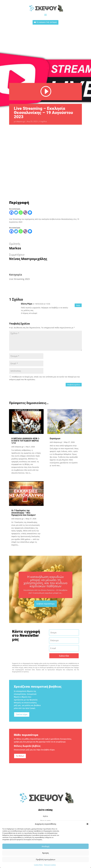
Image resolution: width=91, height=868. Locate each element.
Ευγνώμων (55, 438)
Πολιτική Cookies (50, 865)
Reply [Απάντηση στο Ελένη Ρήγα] (78, 305)
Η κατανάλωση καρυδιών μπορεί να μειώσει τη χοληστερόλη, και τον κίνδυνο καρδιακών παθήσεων (45, 584)
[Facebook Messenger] (30, 213)
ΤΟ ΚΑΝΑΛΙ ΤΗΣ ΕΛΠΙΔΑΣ (47, 22)
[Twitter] (16, 213)
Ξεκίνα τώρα (22, 714)
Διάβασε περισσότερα (45, 607)
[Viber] (25, 213)
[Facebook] (11, 213)
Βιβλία (45, 816)
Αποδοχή (45, 846)
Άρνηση (45, 853)
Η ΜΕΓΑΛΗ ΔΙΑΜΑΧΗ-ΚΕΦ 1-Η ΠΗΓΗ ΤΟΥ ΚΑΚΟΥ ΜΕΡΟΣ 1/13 (26, 441)
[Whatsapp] (21, 213)
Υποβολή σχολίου (74, 385)
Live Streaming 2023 (19, 279)
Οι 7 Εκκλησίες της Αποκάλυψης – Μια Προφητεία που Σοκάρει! (23, 513)
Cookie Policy (38, 865)
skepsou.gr (21, 121)
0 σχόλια (43, 121)
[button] (87, 824)
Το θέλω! (20, 756)
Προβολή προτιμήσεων (46, 859)
